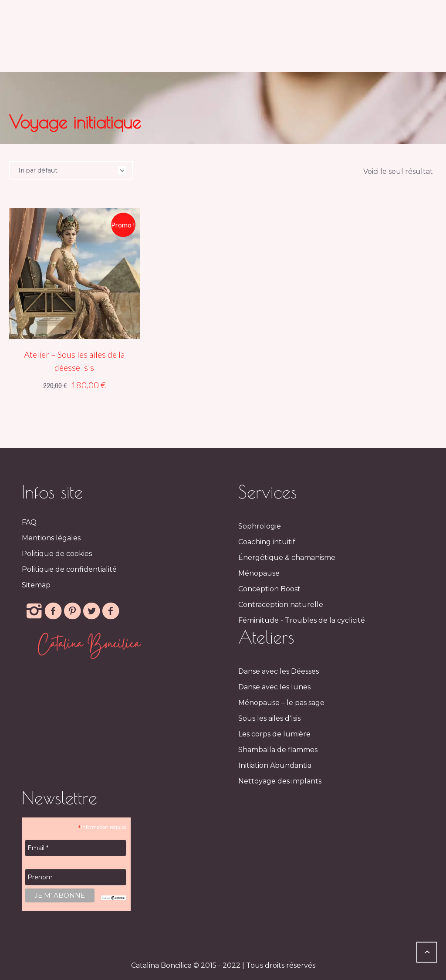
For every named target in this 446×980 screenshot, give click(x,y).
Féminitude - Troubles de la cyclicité (302, 620)
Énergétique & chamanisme (287, 558)
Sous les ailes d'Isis (269, 718)
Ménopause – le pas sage (281, 703)
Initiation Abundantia (275, 765)
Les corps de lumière (274, 734)
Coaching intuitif (267, 542)
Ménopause (259, 573)
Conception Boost (269, 589)
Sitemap (36, 585)
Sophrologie (260, 526)
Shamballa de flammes (278, 750)
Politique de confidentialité (69, 569)
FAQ (29, 522)
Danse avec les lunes (274, 687)
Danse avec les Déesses (279, 671)
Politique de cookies (57, 554)
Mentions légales (51, 538)
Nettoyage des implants (280, 781)
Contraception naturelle (281, 605)
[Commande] (71, 170)
